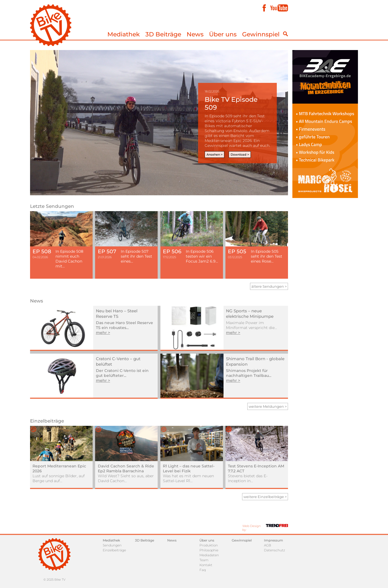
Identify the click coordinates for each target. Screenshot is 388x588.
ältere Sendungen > (269, 286)
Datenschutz (274, 550)
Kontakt (206, 565)
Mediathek (124, 34)
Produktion (209, 545)
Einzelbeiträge (114, 550)
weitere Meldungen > (268, 406)
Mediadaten (209, 555)
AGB (268, 545)
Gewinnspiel (261, 34)
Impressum (274, 540)
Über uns (223, 34)
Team (204, 560)
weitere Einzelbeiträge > (265, 497)
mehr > (103, 333)
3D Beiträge (163, 34)
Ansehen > (214, 155)
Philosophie (209, 550)
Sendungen (112, 545)
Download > (240, 155)
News (195, 34)
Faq (203, 570)
